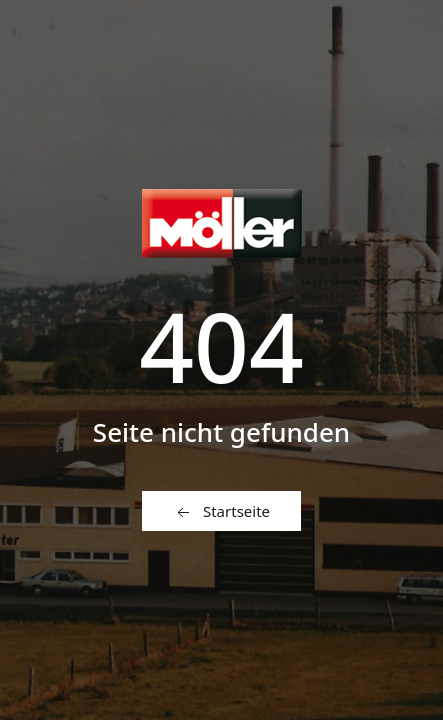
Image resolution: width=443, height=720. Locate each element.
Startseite (221, 512)
